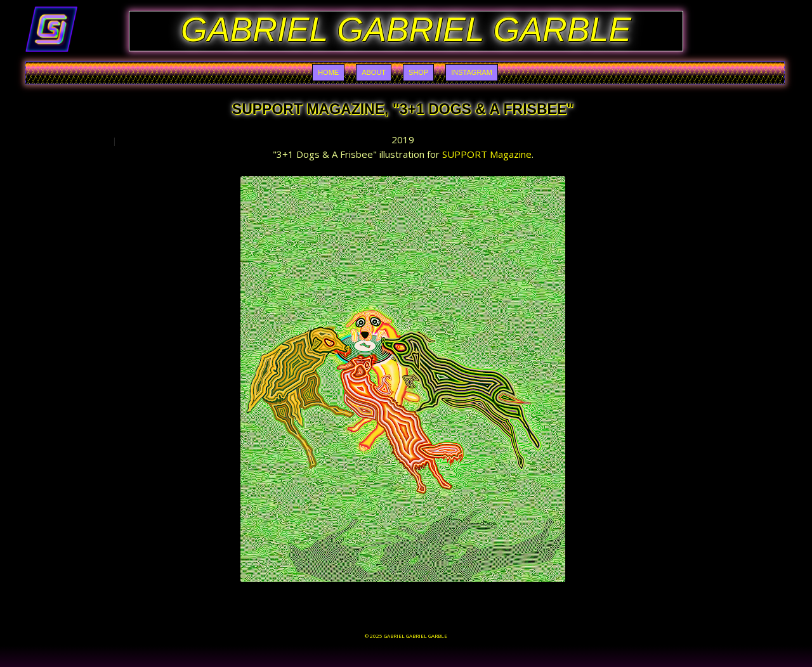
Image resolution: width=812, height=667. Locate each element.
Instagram (472, 72)
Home (328, 72)
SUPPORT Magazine (487, 154)
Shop (418, 72)
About (374, 72)
